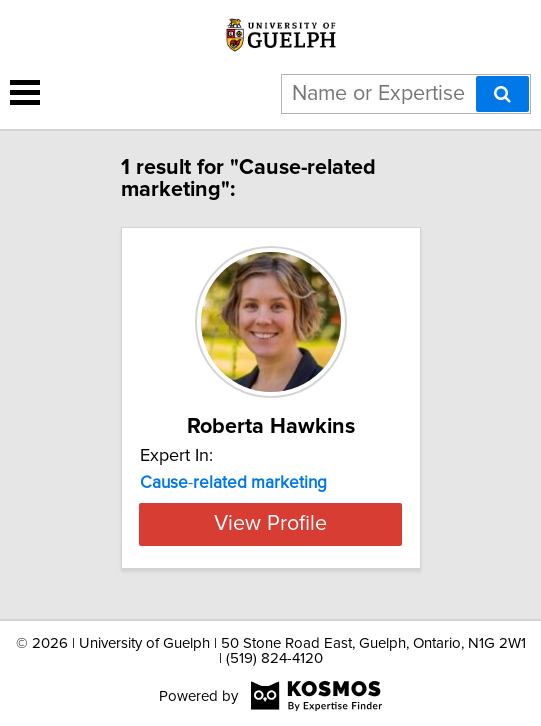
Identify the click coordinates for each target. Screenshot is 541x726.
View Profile (270, 524)
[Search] (502, 94)
